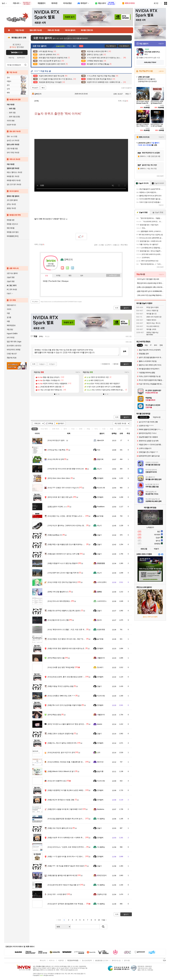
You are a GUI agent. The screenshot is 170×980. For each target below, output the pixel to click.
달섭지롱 (100, 771)
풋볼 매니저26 (12, 358)
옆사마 (99, 620)
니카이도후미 (102, 582)
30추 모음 (11, 113)
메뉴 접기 (113, 275)
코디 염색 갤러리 (12, 200)
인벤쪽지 (62, 268)
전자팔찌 (100, 478)
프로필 (58, 276)
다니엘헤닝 (101, 819)
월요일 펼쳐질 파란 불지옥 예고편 (63, 875)
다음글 (41, 364)
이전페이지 (106, 364)
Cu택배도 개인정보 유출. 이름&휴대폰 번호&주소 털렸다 (71, 762)
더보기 (73, 268)
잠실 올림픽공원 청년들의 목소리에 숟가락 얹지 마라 (70, 819)
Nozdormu (101, 809)
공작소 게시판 (11, 204)
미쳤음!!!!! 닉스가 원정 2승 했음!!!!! (63, 563)
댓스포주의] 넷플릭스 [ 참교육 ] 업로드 (64, 611)
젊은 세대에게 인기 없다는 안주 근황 (64, 554)
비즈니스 (52, 960)
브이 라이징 (11, 338)
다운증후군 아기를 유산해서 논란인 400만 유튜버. (68, 790)
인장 (47, 276)
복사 (43, 88)
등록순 (41, 336)
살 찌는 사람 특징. (57, 450)
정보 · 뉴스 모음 (12, 136)
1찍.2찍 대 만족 (56, 459)
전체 (35, 429)
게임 (88, 429)
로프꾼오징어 (102, 875)
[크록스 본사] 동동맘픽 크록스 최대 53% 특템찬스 (150, 287)
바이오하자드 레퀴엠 (14, 350)
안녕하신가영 (102, 894)
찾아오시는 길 (116, 960)
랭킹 (70, 276)
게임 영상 (10, 329)
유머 (65, 429)
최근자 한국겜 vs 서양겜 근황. (61, 800)
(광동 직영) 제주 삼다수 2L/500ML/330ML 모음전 (150, 291)
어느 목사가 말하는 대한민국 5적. (62, 743)
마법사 (9, 81)
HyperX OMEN (12, 334)
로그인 (156, 3)
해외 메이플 (11, 228)
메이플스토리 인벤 (19, 38)
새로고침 (129, 336)
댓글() (125, 101)
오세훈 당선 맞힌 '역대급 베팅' (61, 667)
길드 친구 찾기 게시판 (14, 184)
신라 (99, 752)
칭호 (82, 276)
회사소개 (43, 960)
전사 (8, 78)
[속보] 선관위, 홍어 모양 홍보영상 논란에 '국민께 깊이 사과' (72, 677)
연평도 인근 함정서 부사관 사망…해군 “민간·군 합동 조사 (71, 639)
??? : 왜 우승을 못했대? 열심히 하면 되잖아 (66, 866)
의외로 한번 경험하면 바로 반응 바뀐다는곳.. (66, 648)
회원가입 (11, 58)
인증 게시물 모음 (12, 149)
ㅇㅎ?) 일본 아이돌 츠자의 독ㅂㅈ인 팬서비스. (67, 856)
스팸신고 (116, 245)
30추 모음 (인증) (13, 117)
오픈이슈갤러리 (127, 88)
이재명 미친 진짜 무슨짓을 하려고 (63, 582)
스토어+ (161, 71)
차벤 (8, 313)
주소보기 (35, 88)
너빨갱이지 (101, 658)
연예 (56, 429)
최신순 (47, 336)
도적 (8, 89)
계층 (111, 429)
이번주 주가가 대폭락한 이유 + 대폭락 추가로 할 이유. (70, 838)
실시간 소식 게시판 (13, 140)
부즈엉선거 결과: (56, 440)
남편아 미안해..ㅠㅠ (57, 507)
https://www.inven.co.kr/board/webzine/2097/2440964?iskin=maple (61, 302)
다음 (103, 920)
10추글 (51, 423)
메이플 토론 (11, 220)
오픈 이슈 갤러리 (12, 273)
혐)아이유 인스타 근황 (58, 620)
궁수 (8, 85)
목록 (120, 101)
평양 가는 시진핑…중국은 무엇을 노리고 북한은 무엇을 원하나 (73, 516)
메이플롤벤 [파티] (13, 236)
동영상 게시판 (11, 208)
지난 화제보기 (111, 46)
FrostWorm (101, 507)
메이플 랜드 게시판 (13, 176)
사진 (104, 429)
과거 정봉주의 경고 (57, 781)
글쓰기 (126, 417)
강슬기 (99, 535)
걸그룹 (9, 317)
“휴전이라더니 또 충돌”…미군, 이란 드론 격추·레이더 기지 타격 (73, 630)
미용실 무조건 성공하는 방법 (61, 686)
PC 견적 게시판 (12, 290)
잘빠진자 (37, 94)
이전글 (51, 364)
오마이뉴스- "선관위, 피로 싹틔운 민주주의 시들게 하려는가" (72, 847)
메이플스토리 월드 (13, 232)
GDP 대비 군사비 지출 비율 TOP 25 (63, 573)
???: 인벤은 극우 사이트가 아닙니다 (63, 488)
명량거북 (100, 459)
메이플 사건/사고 (12, 224)
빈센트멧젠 (101, 630)
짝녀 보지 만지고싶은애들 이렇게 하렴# (65, 705)
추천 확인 (124, 245)
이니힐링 (67, 268)
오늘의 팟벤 (11, 281)
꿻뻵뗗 (99, 592)
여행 (8, 321)
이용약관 (61, 960)
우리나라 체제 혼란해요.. (59, 601)
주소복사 (35, 302)
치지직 (9, 309)
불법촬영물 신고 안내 (102, 960)
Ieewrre (100, 724)
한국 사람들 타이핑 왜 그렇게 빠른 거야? (65, 809)
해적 (8, 93)
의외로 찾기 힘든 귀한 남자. (60, 497)
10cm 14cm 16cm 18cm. (59, 478)
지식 (96, 429)
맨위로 (116, 364)
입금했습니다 (55, 535)
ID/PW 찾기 (21, 58)
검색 (25, 65)
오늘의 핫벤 (11, 277)
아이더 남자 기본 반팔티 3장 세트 (148, 279)
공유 (96, 245)
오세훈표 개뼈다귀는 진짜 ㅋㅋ (61, 696)
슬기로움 (100, 516)
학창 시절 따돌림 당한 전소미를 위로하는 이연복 (68, 544)
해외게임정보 (11, 325)
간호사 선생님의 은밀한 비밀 (61, 734)
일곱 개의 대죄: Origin (14, 342)
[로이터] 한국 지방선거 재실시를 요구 (64, 885)
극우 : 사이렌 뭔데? (57, 894)
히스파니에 (101, 488)
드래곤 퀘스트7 (12, 354)
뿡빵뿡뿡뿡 (101, 563)
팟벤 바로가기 (11, 305)
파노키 (99, 469)
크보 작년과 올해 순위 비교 (60, 828)
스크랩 (101, 245)
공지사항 (127, 960)
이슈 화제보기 (124, 46)
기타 (127, 429)
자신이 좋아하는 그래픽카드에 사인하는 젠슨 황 (68, 525)
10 (99, 920)
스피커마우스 (102, 601)
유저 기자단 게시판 (13, 153)
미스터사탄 (101, 696)
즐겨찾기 (61, 423)
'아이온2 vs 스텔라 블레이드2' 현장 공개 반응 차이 (69, 724)
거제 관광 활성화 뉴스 (58, 592)
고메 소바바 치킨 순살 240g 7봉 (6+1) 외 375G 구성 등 (150, 295)
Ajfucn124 (100, 440)
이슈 (44, 429)
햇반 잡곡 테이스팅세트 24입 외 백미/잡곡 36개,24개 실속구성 (150, 283)
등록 (124, 351)
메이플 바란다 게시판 (14, 180)
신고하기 (108, 245)
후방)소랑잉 (54, 715)
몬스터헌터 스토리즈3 (14, 346)
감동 (119, 429)
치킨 (99, 450)
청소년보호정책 (87, 960)
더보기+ (78, 372)
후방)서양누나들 (56, 658)
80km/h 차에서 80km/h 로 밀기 (61, 771)
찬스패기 (100, 667)
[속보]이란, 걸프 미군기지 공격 (61, 752)
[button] (55, 394)
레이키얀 (100, 762)
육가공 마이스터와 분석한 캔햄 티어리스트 (66, 469)
